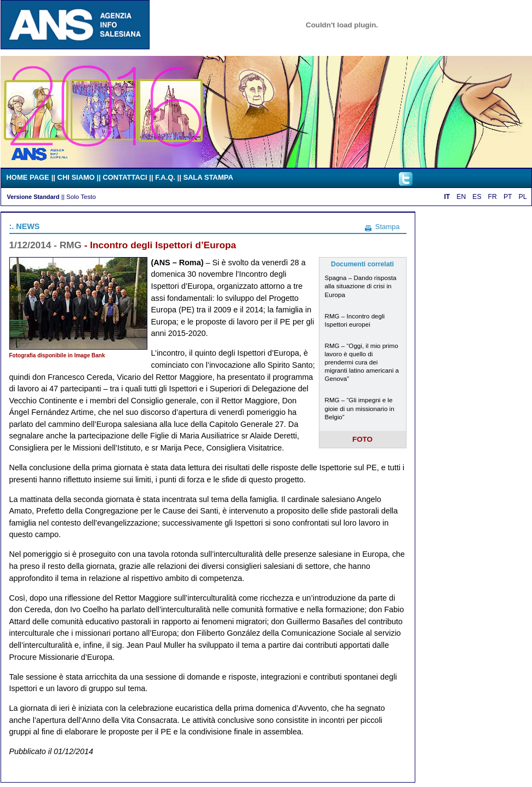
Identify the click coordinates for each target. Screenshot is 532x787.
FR (493, 197)
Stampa (388, 227)
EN (461, 197)
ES (477, 197)
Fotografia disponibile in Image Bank (57, 355)
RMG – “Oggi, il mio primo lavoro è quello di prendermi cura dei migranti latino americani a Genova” (362, 362)
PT (508, 197)
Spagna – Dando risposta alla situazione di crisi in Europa (361, 286)
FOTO (362, 439)
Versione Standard (33, 197)
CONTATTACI (125, 177)
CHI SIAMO (76, 177)
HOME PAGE (28, 177)
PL (523, 197)
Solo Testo (81, 196)
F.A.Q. (165, 177)
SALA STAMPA (208, 177)
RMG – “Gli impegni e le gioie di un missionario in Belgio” (360, 408)
